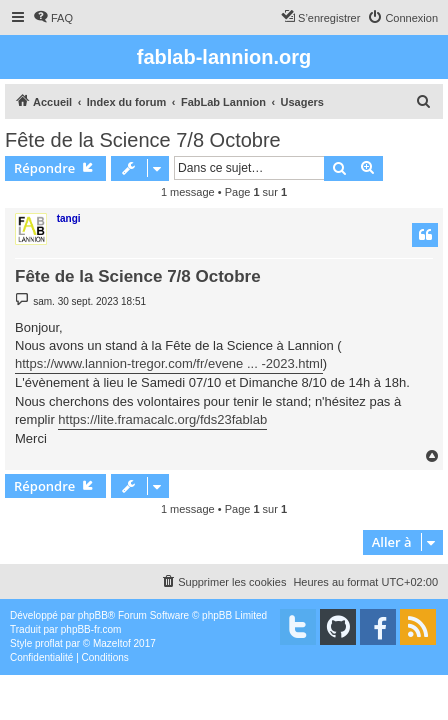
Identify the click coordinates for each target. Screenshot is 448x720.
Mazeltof (112, 643)
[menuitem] (53, 18)
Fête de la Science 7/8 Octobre (143, 140)
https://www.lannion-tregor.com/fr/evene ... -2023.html (169, 363)
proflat (49, 643)
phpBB (93, 615)
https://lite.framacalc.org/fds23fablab (162, 419)
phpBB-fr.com (91, 629)
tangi (69, 218)
